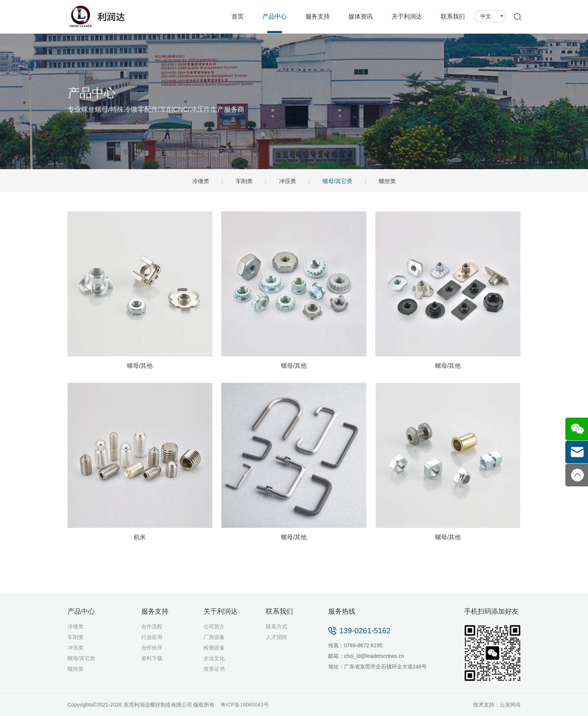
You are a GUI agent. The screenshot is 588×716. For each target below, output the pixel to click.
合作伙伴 (152, 648)
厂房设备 (214, 637)
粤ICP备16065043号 (245, 705)
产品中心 (275, 16)
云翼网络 (510, 705)
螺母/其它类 (337, 182)
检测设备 (214, 648)
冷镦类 (201, 182)
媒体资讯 (361, 16)
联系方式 (276, 626)
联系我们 (453, 16)
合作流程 (152, 626)
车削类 (244, 182)
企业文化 (214, 658)
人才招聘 (276, 637)
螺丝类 (387, 182)
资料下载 (152, 658)
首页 (238, 16)
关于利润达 (407, 16)
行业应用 (152, 637)
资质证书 (214, 669)
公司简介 (214, 626)
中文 (492, 16)
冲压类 (288, 182)
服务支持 (318, 16)
